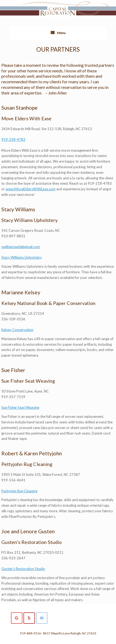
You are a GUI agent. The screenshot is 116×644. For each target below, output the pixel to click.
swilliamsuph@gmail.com (21, 247)
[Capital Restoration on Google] (17, 618)
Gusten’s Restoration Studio (23, 569)
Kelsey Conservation (17, 330)
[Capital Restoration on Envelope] (42, 618)
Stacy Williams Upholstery (22, 257)
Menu (58, 33)
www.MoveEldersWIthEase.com (31, 189)
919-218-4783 (13, 139)
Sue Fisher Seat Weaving (20, 407)
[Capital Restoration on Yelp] (29, 618)
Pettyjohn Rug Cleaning (19, 491)
